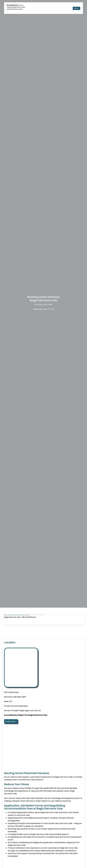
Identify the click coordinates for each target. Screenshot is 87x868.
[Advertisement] (43, 748)
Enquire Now (11, 721)
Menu (76, 8)
